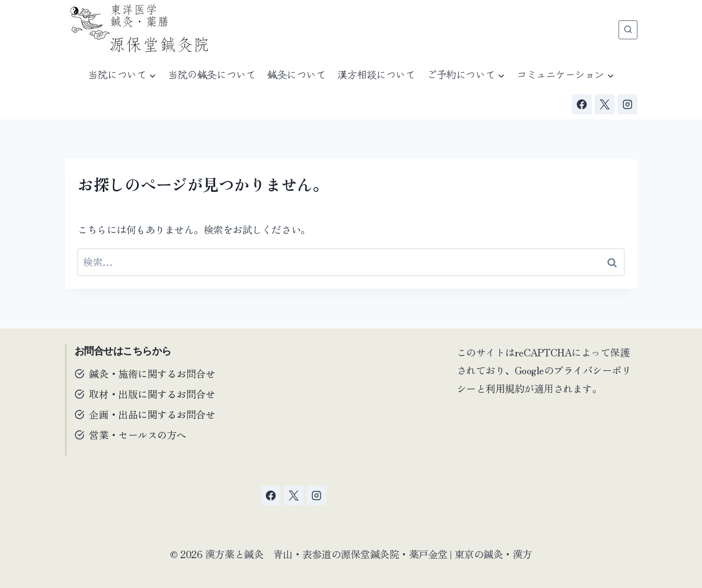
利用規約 (505, 388)
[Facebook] (582, 104)
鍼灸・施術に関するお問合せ (153, 374)
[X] (605, 104)
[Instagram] (627, 104)
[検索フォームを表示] (628, 30)
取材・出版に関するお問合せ (153, 394)
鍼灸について (296, 74)
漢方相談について (376, 74)
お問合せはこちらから (123, 351)
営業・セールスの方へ (138, 435)
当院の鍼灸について (212, 74)
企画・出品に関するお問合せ (153, 414)
